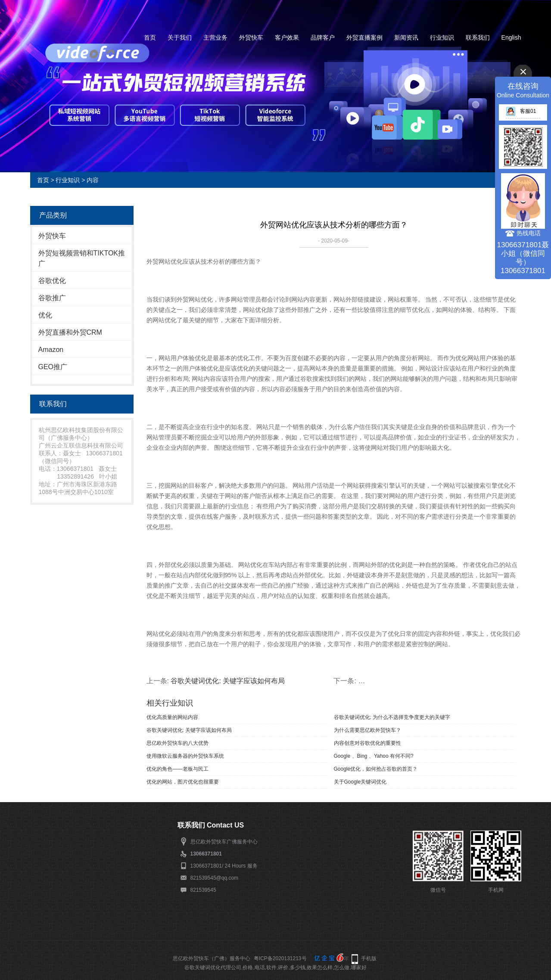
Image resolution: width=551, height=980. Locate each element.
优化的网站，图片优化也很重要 (183, 782)
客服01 (521, 111)
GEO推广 (53, 367)
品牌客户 (323, 37)
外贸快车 (251, 37)
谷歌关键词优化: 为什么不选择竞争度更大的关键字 (392, 717)
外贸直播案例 (364, 37)
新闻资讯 (406, 37)
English (511, 37)
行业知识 (442, 37)
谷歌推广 (52, 298)
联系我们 (478, 37)
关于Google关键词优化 (360, 782)
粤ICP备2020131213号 (280, 958)
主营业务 (215, 37)
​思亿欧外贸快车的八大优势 (177, 743)
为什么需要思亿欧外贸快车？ (367, 730)
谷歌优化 (52, 281)
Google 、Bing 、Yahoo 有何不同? (374, 756)
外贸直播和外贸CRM (70, 332)
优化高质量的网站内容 (172, 717)
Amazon (51, 350)
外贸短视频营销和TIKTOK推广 (82, 258)
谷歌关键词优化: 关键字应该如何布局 (228, 681)
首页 (150, 37)
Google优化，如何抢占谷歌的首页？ (376, 769)
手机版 (369, 958)
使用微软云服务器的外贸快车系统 (185, 756)
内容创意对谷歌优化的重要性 (367, 743)
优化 (45, 315)
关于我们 (180, 37)
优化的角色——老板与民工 (177, 769)
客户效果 (287, 37)
